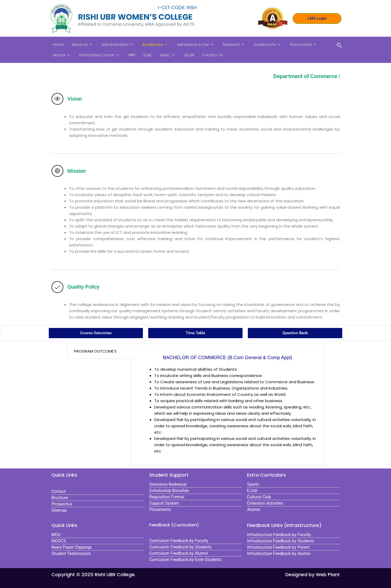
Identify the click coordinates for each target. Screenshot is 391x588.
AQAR (189, 55)
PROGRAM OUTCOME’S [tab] (95, 351)
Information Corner (99, 55)
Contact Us (213, 55)
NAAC (168, 55)
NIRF (132, 55)
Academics (155, 45)
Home (58, 45)
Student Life (267, 45)
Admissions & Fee (195, 45)
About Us (82, 45)
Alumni (61, 55)
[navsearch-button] (339, 46)
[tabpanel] (228, 405)
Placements (303, 45)
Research (234, 45)
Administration (117, 45)
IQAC (148, 55)
